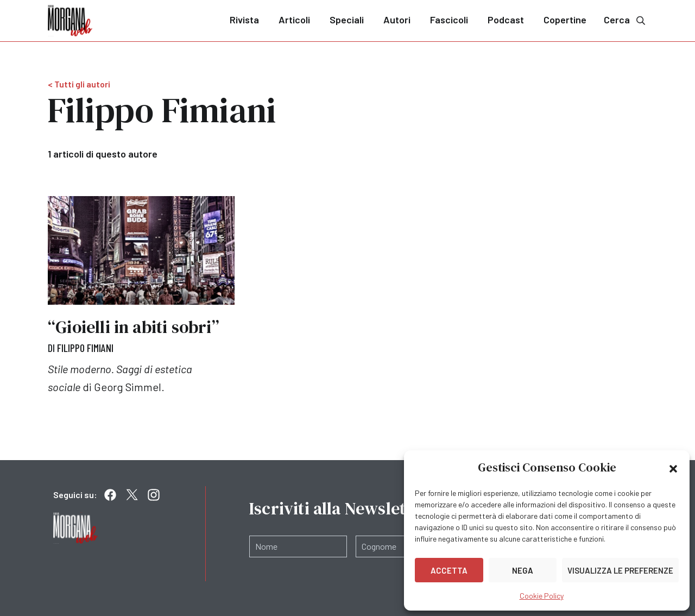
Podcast (506, 20)
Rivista (244, 20)
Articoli (294, 20)
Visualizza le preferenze (620, 570)
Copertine (565, 20)
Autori (397, 20)
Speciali (347, 20)
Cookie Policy (542, 596)
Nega (523, 570)
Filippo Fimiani (85, 348)
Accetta (449, 570)
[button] (673, 468)
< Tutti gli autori (79, 84)
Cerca (625, 20)
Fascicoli (449, 20)
